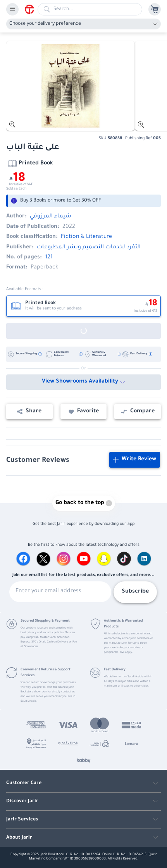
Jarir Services (22, 820)
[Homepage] (31, 9)
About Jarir (19, 838)
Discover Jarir (22, 801)
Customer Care (24, 783)
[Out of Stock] (83, 331)
